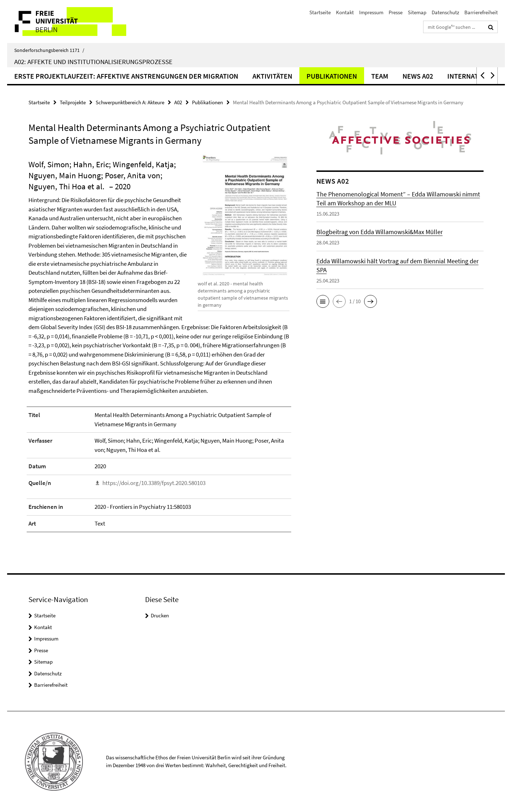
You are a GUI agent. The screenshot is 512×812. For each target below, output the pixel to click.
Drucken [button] (160, 615)
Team (380, 76)
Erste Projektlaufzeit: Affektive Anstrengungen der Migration (126, 76)
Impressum (371, 12)
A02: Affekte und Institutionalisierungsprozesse (93, 62)
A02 (178, 102)
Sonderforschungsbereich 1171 (49, 50)
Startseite (320, 12)
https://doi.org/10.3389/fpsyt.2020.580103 (154, 483)
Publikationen (332, 76)
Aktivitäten (272, 76)
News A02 (418, 76)
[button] (482, 76)
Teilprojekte (73, 102)
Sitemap (417, 12)
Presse (396, 12)
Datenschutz (445, 12)
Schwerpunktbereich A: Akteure (130, 102)
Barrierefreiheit (481, 12)
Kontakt (345, 12)
